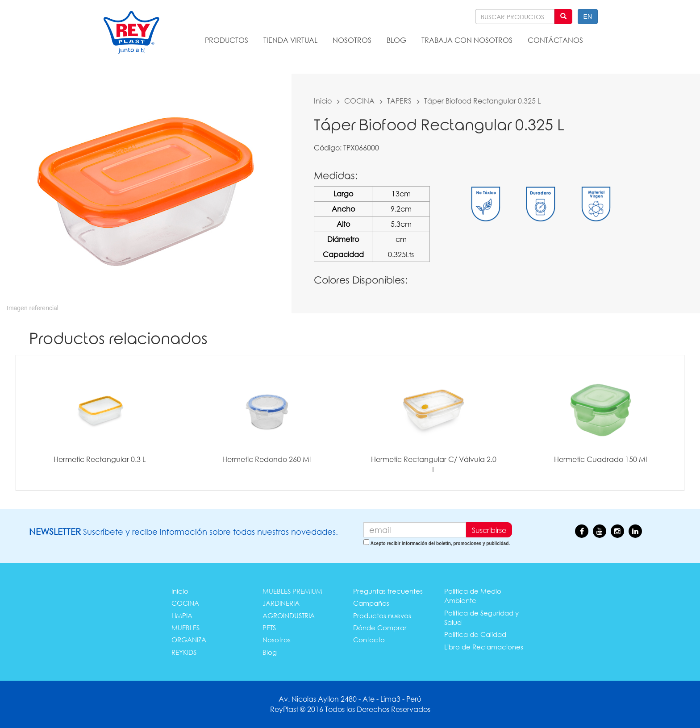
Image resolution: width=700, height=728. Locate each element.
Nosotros (277, 640)
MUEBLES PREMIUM (292, 591)
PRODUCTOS (227, 40)
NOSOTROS (352, 40)
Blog (270, 652)
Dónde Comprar (380, 628)
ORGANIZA (189, 640)
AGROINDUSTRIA (289, 616)
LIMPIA (182, 616)
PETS (269, 628)
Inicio (323, 101)
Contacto (369, 640)
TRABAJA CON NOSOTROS (467, 40)
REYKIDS (184, 652)
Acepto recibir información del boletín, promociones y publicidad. (440, 543)
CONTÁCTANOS (555, 40)
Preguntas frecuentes (388, 591)
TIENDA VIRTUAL (290, 40)
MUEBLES (185, 628)
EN (588, 17)
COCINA (359, 101)
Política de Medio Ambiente (473, 596)
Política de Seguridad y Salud (481, 618)
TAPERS (399, 101)
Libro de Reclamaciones (484, 647)
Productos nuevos (382, 616)
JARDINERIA (281, 603)
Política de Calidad (475, 634)
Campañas (371, 603)
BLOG (396, 40)
